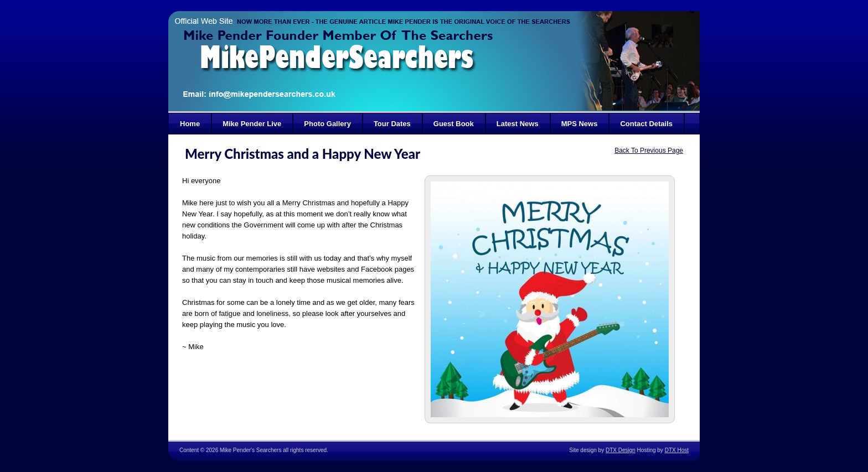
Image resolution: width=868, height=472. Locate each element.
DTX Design (621, 450)
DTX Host (677, 450)
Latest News (518, 124)
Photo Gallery (327, 124)
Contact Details (646, 124)
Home (190, 124)
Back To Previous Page (649, 151)
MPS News (580, 124)
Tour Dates (392, 124)
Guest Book (454, 124)
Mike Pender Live (252, 124)
